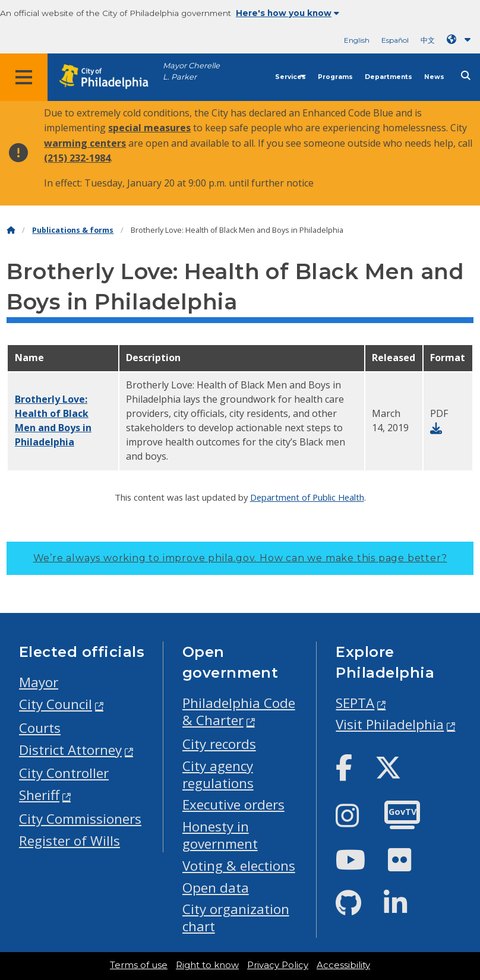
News (434, 77)
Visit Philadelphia (390, 724)
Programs (335, 77)
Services (290, 77)
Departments (389, 77)
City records (219, 744)
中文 (428, 40)
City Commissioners (80, 819)
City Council (56, 704)
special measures (149, 128)
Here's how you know (288, 13)
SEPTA (355, 703)
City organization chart (236, 918)
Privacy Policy (278, 965)
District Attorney (70, 750)
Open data (216, 888)
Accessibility (343, 965)
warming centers (85, 143)
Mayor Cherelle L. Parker (191, 71)
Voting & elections (239, 866)
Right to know (207, 965)
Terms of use (139, 965)
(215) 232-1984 (77, 158)
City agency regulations (218, 774)
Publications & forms (73, 230)
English (357, 40)
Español (395, 40)
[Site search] (466, 76)
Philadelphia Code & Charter (239, 712)
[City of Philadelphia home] (110, 77)
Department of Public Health (307, 497)
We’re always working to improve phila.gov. (240, 558)
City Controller (64, 773)
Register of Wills (70, 841)
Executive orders (233, 804)
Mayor (39, 682)
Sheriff (39, 795)
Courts (40, 728)
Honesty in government (220, 835)
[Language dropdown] (461, 39)
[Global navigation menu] (24, 77)
